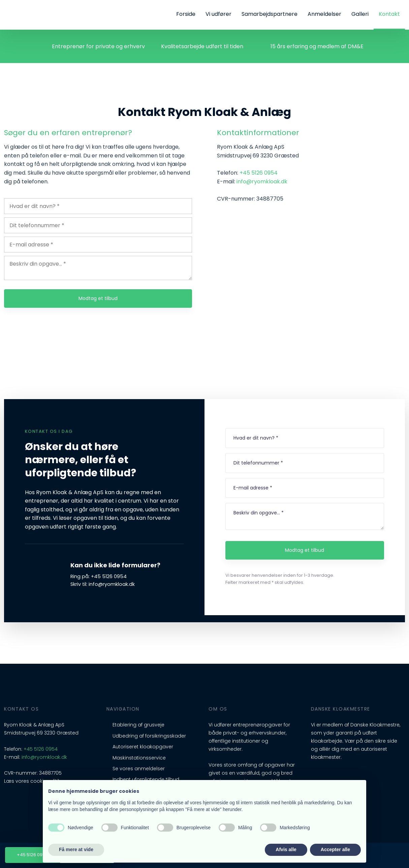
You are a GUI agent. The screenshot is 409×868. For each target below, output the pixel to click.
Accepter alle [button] (335, 849)
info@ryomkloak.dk (262, 182)
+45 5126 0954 (259, 173)
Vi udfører (218, 14)
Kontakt (389, 14)
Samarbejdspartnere (270, 14)
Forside (186, 14)
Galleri (360, 14)
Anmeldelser (324, 14)
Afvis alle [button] (286, 849)
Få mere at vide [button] (76, 849)
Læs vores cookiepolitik (32, 781)
